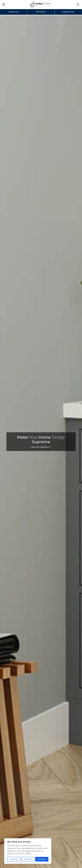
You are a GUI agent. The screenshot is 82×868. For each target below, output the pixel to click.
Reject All (28, 859)
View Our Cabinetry (40, 447)
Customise (14, 859)
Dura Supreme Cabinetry (41, 5)
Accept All (42, 859)
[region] (28, 851)
